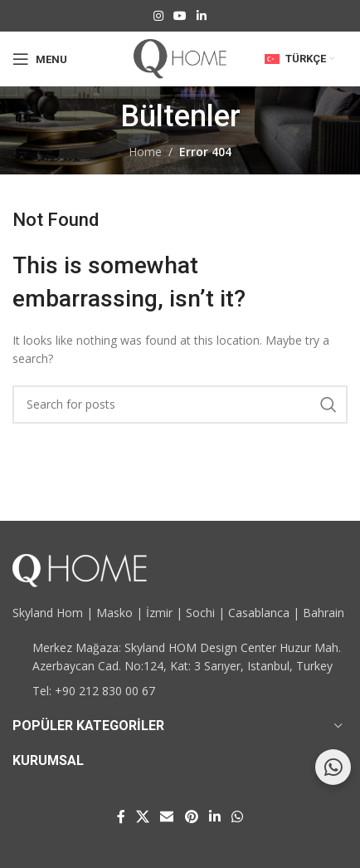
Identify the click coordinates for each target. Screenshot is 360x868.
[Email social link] (167, 817)
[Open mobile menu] (40, 59)
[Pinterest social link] (191, 817)
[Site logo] (180, 58)
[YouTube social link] (180, 16)
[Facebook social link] (121, 817)
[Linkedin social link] (202, 16)
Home (145, 152)
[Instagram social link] (158, 16)
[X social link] (142, 817)
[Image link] (80, 569)
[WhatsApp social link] (238, 817)
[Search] (180, 405)
